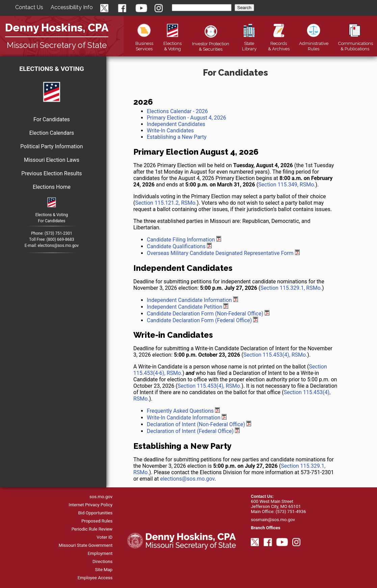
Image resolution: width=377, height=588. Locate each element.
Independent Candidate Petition (185, 307)
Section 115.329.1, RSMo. (291, 288)
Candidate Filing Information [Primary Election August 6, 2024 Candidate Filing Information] (181, 240)
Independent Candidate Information (189, 300)
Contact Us (29, 7)
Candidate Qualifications (176, 246)
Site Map (104, 570)
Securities (211, 44)
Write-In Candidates (170, 131)
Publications (355, 43)
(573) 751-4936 (291, 512)
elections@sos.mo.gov (58, 246)
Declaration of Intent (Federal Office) (190, 431)
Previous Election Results (51, 173)
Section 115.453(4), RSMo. (275, 355)
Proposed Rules (97, 521)
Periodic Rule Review (92, 529)
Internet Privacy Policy (91, 505)
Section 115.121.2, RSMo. (166, 203)
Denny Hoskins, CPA (57, 28)
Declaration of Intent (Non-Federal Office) (196, 424)
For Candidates (52, 119)
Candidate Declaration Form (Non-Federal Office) (205, 314)
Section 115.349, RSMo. (287, 185)
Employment (100, 553)
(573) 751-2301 (58, 233)
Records (279, 43)
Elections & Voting (52, 69)
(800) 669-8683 (60, 239)
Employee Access (95, 578)
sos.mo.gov (101, 497)
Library (249, 43)
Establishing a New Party (177, 137)
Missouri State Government (86, 545)
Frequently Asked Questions (180, 411)
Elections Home (52, 187)
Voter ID (104, 537)
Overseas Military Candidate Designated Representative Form (220, 253)
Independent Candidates (176, 124)
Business (144, 43)
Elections (172, 43)
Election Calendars (52, 133)
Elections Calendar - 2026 (177, 111)
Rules (314, 43)
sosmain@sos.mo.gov (273, 520)
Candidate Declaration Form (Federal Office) (199, 320)
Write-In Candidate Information (184, 418)
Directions (102, 561)
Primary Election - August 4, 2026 (186, 118)
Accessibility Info (72, 7)
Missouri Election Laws (52, 160)
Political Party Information (51, 146)
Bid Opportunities (96, 513)
